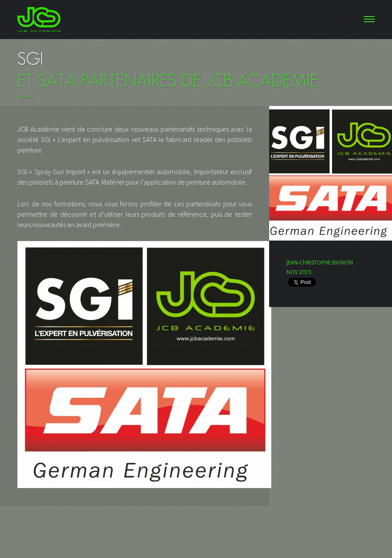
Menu (196, 20)
